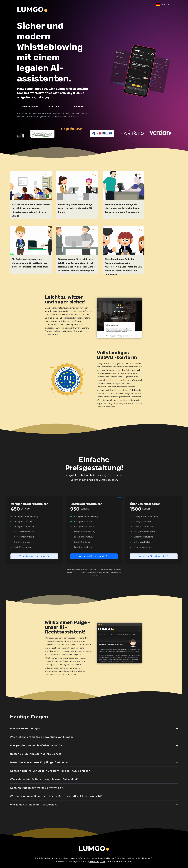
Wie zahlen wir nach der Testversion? (34, 805)
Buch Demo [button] (54, 106)
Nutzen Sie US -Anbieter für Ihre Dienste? (36, 754)
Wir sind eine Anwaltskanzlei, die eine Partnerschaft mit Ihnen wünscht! (56, 796)
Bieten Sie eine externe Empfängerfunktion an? (40, 762)
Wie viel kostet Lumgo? (25, 729)
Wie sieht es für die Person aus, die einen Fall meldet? (44, 779)
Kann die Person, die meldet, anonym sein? (37, 788)
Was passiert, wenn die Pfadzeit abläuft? (36, 745)
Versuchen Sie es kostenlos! (34, 556)
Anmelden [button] (79, 106)
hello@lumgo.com (97, 862)
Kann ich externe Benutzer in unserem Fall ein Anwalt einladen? (51, 771)
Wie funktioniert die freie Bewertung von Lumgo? (42, 737)
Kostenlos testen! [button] (29, 107)
